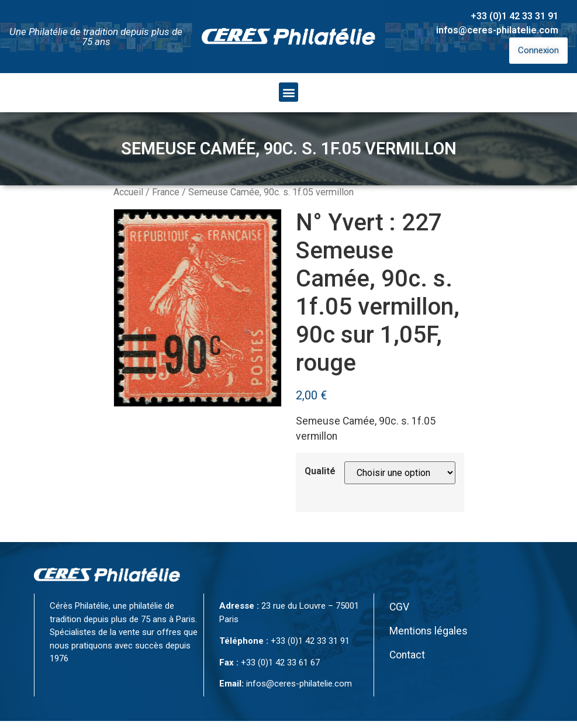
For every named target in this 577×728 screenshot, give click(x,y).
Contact (407, 655)
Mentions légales (429, 631)
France (166, 192)
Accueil (128, 192)
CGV (399, 607)
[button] (288, 92)
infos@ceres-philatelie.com (497, 30)
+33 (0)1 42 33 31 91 (514, 16)
